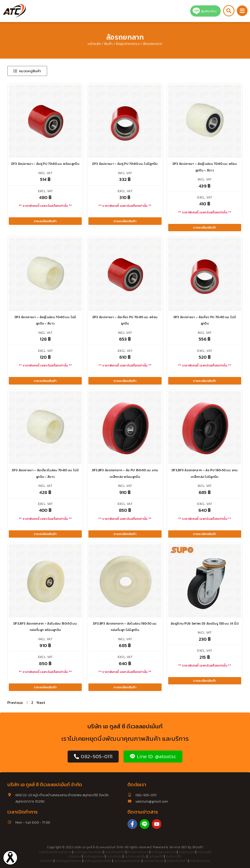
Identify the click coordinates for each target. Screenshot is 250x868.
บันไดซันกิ (46, 861)
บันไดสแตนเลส (154, 861)
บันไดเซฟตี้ (204, 852)
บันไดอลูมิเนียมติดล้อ (88, 852)
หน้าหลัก (94, 44)
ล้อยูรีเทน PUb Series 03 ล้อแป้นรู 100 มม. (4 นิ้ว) (205, 623)
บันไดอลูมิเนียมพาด (68, 861)
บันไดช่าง (75, 856)
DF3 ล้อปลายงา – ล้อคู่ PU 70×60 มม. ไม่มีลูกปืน (125, 164)
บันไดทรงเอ (187, 852)
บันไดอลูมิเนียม (94, 856)
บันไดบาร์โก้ (174, 856)
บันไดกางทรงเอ (138, 852)
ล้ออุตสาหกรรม (128, 44)
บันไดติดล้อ (114, 856)
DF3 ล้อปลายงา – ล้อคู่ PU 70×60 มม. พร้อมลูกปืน (45, 164)
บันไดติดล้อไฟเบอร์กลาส (55, 852)
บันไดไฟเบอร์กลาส (163, 852)
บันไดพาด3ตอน (200, 861)
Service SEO (178, 847)
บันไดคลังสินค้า (177, 861)
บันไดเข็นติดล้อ (115, 852)
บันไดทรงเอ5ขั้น (135, 856)
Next (41, 702)
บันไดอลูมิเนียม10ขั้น (98, 861)
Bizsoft (198, 847)
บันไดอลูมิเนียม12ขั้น (127, 861)
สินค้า (108, 44)
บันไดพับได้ (156, 856)
